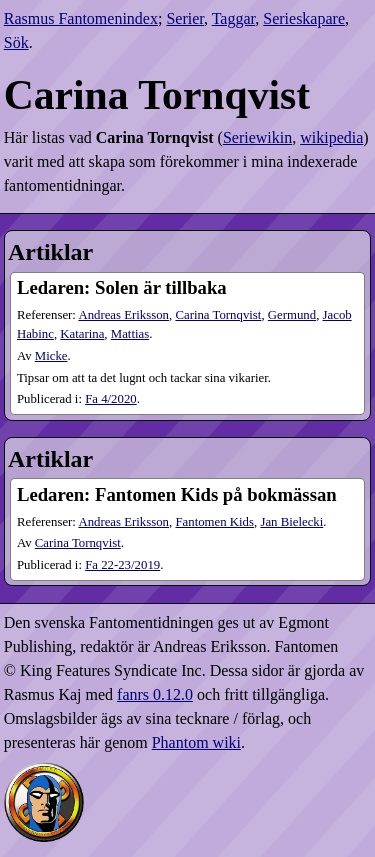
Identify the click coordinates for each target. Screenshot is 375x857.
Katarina (82, 334)
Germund (292, 315)
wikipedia (331, 137)
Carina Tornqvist (218, 315)
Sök (16, 42)
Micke (51, 356)
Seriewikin (257, 137)
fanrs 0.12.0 (155, 694)
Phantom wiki (196, 742)
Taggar (234, 18)
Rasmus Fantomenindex (81, 18)
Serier (185, 18)
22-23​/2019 (122, 565)
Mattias (130, 334)
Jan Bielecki (291, 522)
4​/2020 (111, 399)
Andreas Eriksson (123, 315)
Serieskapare (304, 18)
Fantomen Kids (214, 522)
